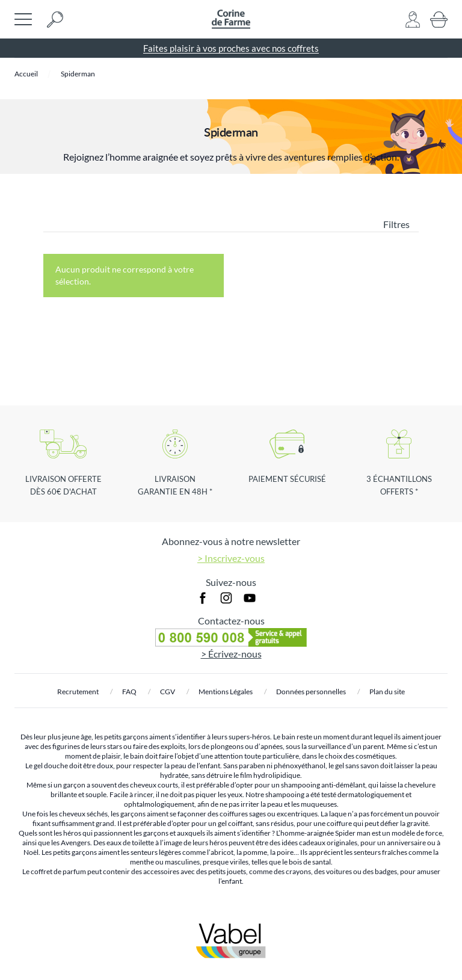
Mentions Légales (226, 692)
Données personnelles (311, 692)
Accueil (26, 74)
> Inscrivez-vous (231, 558)
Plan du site (387, 692)
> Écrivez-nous (231, 654)
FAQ (129, 692)
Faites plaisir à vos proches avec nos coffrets (231, 48)
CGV (168, 692)
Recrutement (78, 692)
